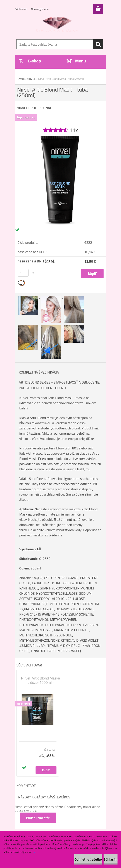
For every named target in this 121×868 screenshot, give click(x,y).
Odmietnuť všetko (88, 859)
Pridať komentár (38, 818)
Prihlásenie (21, 9)
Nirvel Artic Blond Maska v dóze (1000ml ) (41, 680)
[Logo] (58, 25)
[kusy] (23, 273)
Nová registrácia (40, 9)
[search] (98, 44)
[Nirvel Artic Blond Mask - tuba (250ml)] (61, 136)
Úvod (21, 79)
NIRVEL (31, 79)
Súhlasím (111, 859)
